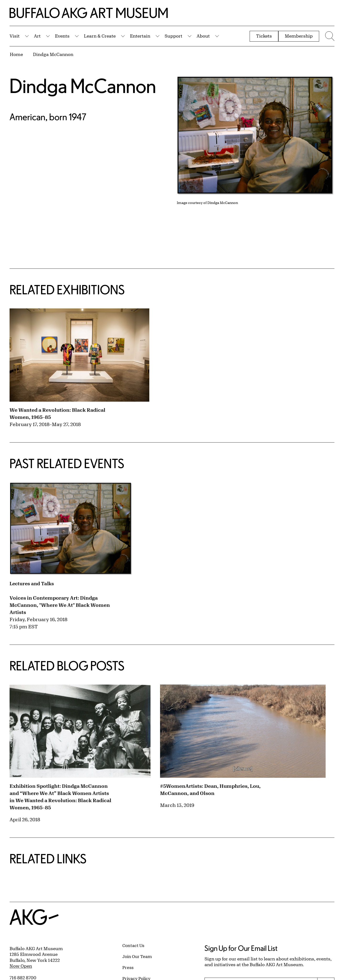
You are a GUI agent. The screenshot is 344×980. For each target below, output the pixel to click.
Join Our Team (137, 956)
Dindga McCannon (53, 54)
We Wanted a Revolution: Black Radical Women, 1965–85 (57, 413)
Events (62, 36)
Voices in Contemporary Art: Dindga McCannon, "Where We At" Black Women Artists (60, 605)
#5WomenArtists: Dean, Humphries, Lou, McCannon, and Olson (210, 790)
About (203, 36)
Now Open (21, 966)
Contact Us (133, 945)
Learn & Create (100, 36)
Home (16, 54)
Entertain (140, 36)
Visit (15, 36)
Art (37, 36)
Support (173, 36)
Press (128, 967)
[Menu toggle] (329, 36)
